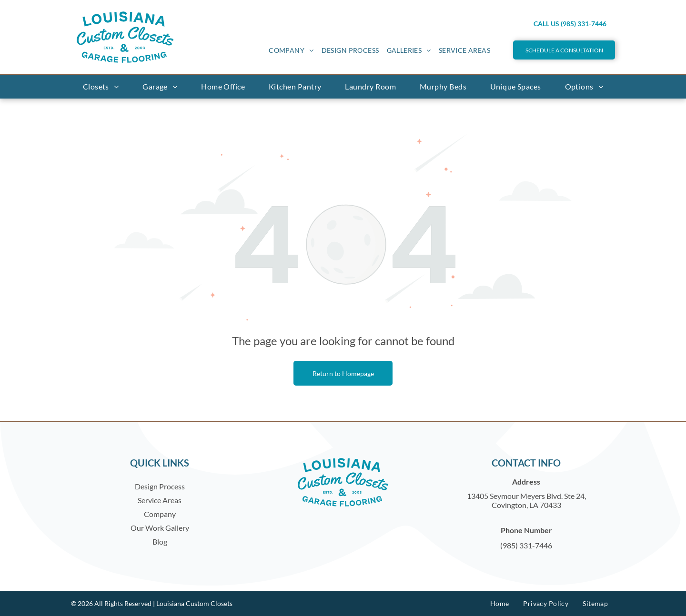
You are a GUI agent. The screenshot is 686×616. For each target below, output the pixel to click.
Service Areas (160, 500)
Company (160, 514)
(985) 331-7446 (526, 545)
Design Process (160, 486)
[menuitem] (291, 50)
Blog (160, 541)
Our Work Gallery (160, 528)
